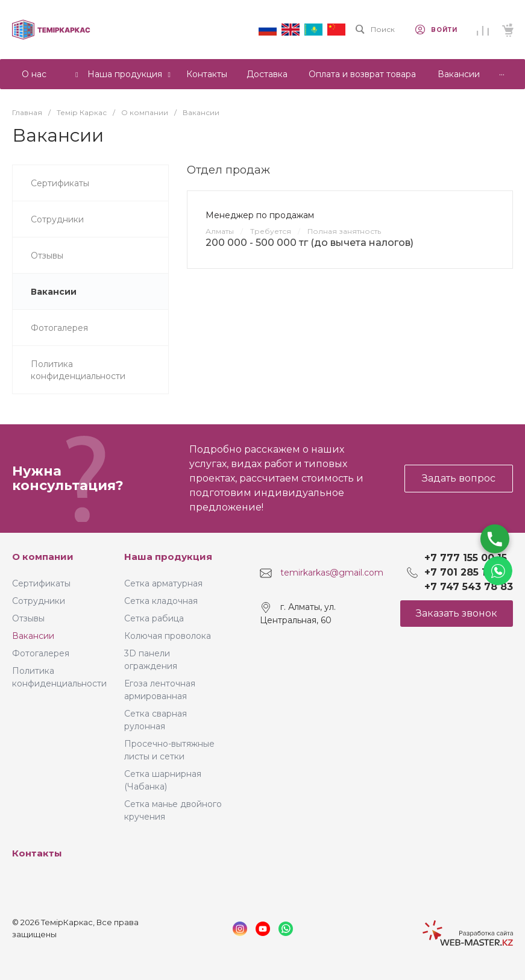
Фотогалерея (41, 653)
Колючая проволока (168, 636)
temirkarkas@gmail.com (332, 573)
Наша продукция (168, 557)
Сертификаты (41, 583)
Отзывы (28, 618)
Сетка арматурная (163, 583)
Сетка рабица (154, 618)
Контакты (37, 853)
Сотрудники (39, 601)
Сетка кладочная (161, 601)
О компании (43, 557)
